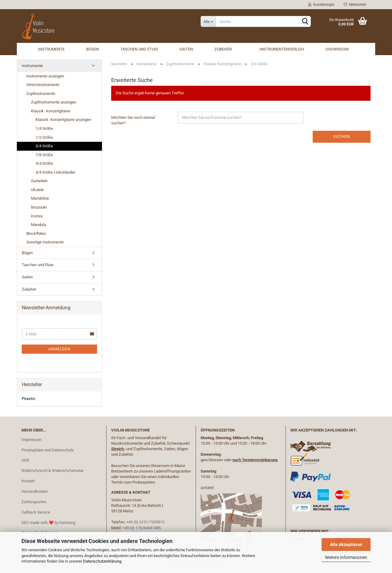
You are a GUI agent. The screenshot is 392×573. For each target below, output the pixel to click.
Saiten (186, 49)
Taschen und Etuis (139, 49)
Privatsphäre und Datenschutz (47, 450)
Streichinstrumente (43, 85)
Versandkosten (35, 491)
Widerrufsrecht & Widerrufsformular (53, 471)
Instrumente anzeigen (45, 76)
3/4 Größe (44, 146)
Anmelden (59, 349)
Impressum (31, 440)
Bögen (92, 49)
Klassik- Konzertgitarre (51, 111)
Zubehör (223, 49)
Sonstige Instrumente (45, 242)
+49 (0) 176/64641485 (142, 528)
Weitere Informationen (346, 557)
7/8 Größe (44, 155)
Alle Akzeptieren (346, 545)
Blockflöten (36, 234)
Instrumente (51, 49)
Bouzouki (39, 207)
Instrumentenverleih (282, 49)
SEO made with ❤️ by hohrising (48, 523)
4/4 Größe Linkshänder (55, 172)
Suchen (342, 136)
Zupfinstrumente (41, 94)
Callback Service (36, 512)
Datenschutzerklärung (102, 561)
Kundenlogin (321, 5)
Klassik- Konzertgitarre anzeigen (63, 120)
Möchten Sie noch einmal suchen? (133, 120)
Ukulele (37, 190)
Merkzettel (355, 5)
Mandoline (40, 198)
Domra (37, 216)
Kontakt (28, 481)
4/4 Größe (44, 163)
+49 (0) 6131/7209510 (145, 522)
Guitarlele (39, 181)
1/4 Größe (44, 128)
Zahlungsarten (34, 502)
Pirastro (28, 399)
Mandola (38, 225)
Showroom (337, 49)
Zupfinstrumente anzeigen (54, 102)
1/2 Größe (44, 137)
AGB (25, 460)
